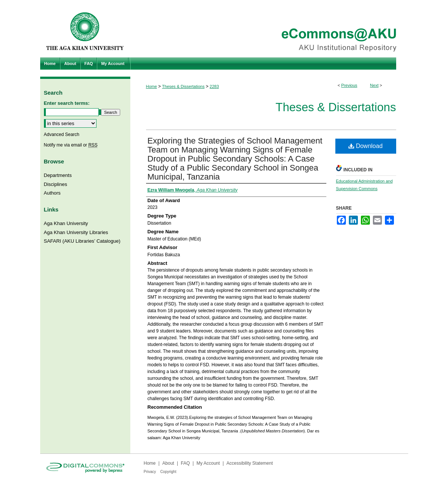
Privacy (150, 472)
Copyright (168, 472)
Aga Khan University (66, 223)
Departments (58, 175)
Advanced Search (62, 134)
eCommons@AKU (269, 29)
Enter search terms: (67, 103)
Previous (349, 85)
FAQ (185, 463)
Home (152, 86)
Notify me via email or (71, 145)
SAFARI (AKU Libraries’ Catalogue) (82, 241)
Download (366, 146)
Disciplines (56, 184)
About (168, 463)
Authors (52, 193)
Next (374, 85)
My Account (208, 463)
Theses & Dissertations (183, 86)
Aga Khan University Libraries (76, 232)
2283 (214, 86)
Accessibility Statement (250, 463)
